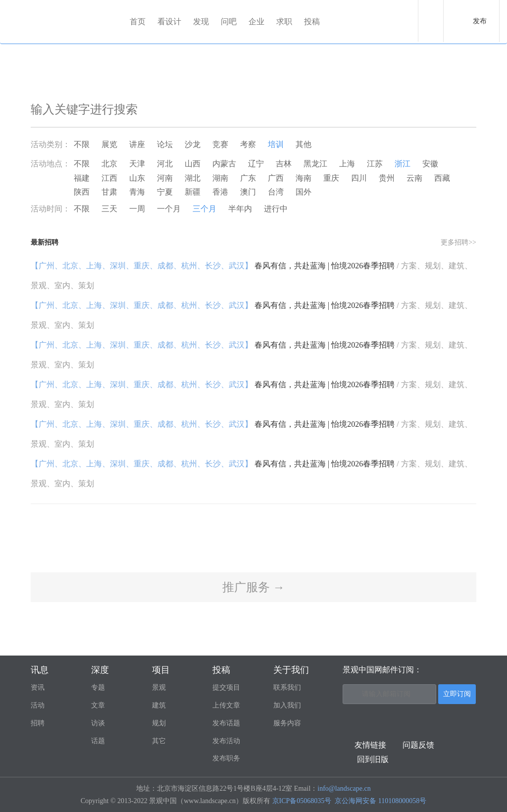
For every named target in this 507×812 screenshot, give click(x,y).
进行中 (276, 209)
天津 (137, 164)
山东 (137, 178)
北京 (109, 164)
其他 (304, 144)
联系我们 (287, 687)
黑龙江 (315, 164)
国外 (304, 192)
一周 (137, 209)
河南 (165, 178)
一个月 (169, 209)
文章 (98, 705)
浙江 (403, 164)
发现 (201, 22)
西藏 (442, 178)
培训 (276, 144)
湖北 (193, 178)
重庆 (331, 178)
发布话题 (226, 723)
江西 (109, 178)
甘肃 (109, 192)
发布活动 (226, 741)
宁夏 (165, 192)
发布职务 (226, 758)
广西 (276, 178)
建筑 (159, 705)
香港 (220, 192)
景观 (159, 687)
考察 (248, 144)
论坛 (165, 144)
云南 (414, 178)
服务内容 (287, 723)
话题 (98, 741)
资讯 (38, 687)
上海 (347, 164)
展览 (109, 144)
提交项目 (226, 687)
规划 (159, 723)
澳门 (248, 192)
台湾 (276, 192)
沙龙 (193, 144)
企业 (256, 22)
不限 (82, 144)
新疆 (193, 192)
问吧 (229, 22)
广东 (248, 178)
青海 (137, 192)
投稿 (312, 22)
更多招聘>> (458, 242)
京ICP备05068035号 (302, 801)
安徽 (430, 164)
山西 (193, 164)
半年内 (240, 209)
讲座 (137, 144)
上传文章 (226, 705)
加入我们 (287, 705)
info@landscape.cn (344, 788)
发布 (480, 21)
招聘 (38, 723)
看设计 (169, 22)
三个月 (204, 209)
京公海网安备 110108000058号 (380, 801)
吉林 (284, 164)
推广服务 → (253, 587)
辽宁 (256, 164)
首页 (138, 22)
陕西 (82, 192)
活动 (38, 705)
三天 (109, 209)
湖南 (220, 178)
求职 (284, 22)
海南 (304, 178)
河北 (165, 164)
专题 (98, 687)
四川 (359, 178)
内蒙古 (224, 164)
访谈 (98, 723)
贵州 (387, 178)
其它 (159, 741)
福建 (82, 178)
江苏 (375, 164)
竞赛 (220, 144)
